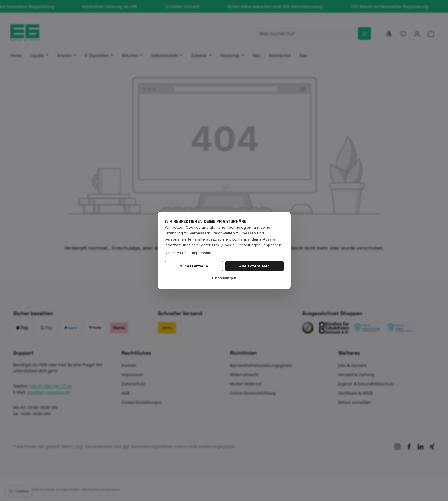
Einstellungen (224, 278)
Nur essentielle (194, 266)
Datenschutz (175, 253)
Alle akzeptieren (254, 266)
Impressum (202, 253)
